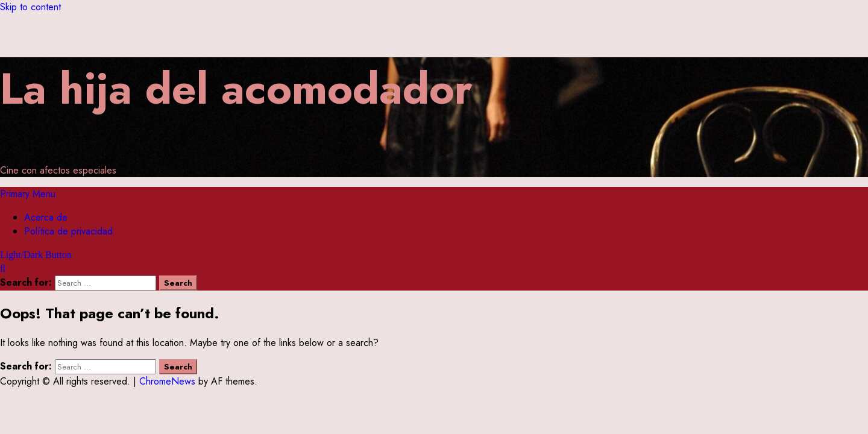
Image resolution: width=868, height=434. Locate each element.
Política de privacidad (68, 231)
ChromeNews (167, 381)
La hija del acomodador (236, 89)
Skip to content (30, 7)
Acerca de (46, 217)
